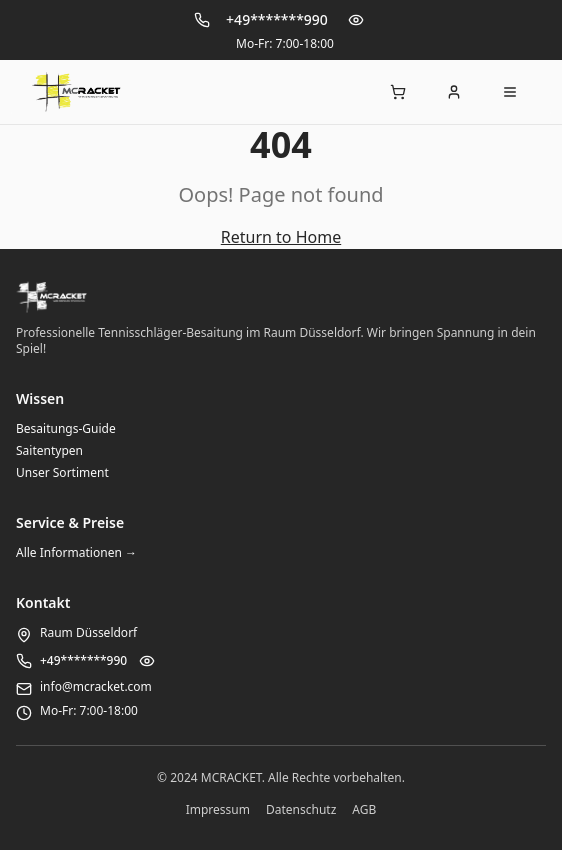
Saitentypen (49, 450)
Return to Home (281, 237)
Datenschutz (301, 810)
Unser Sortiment (62, 472)
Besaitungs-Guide (66, 428)
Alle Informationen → (76, 552)
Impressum (218, 810)
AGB (364, 810)
